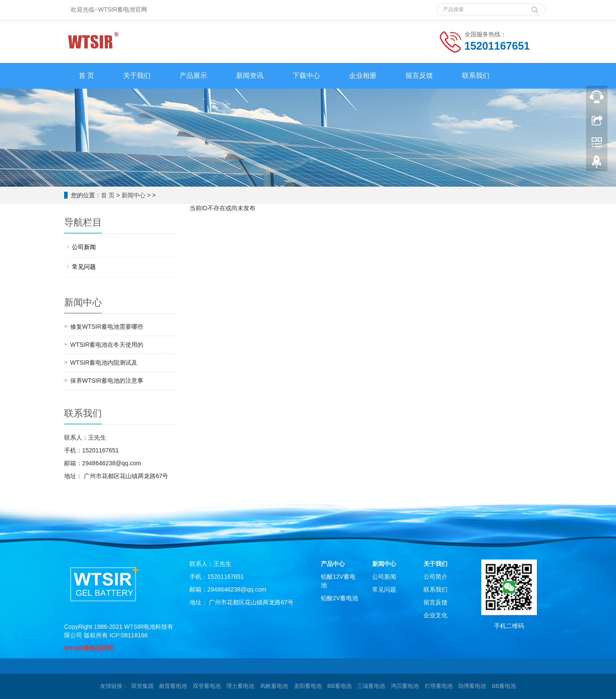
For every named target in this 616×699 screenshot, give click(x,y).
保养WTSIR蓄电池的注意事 (107, 381)
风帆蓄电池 (274, 686)
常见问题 (84, 267)
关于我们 (137, 76)
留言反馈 (419, 76)
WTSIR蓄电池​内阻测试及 (104, 363)
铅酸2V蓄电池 (339, 598)
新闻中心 (133, 195)
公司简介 (435, 577)
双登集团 (142, 686)
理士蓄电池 (240, 686)
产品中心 (333, 564)
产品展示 (193, 76)
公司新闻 (84, 247)
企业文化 (435, 615)
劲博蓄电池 (472, 686)
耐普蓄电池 (173, 686)
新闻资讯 (250, 76)
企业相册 (363, 76)
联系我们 (476, 76)
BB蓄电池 (339, 686)
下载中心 (306, 76)
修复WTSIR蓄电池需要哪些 (107, 327)
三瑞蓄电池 (371, 686)
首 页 (86, 76)
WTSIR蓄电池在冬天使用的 (107, 345)
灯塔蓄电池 (439, 686)
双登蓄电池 (207, 686)
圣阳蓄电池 (308, 686)
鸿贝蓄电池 (405, 686)
